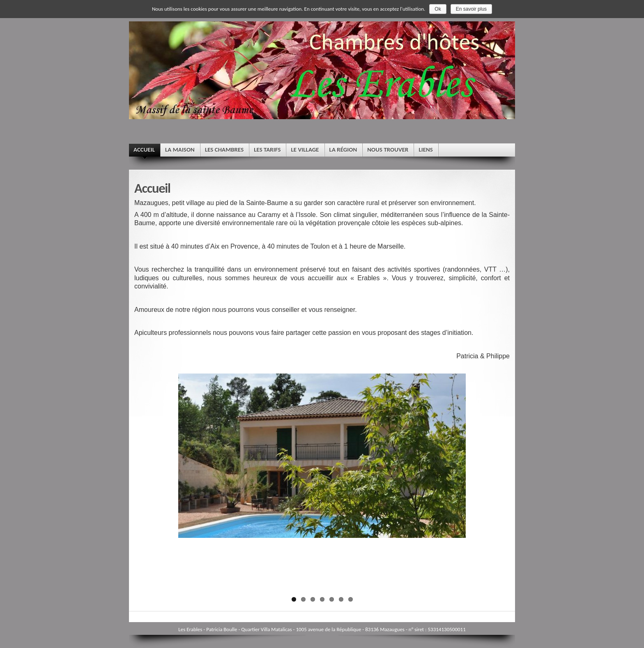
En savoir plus (471, 9)
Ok (438, 9)
